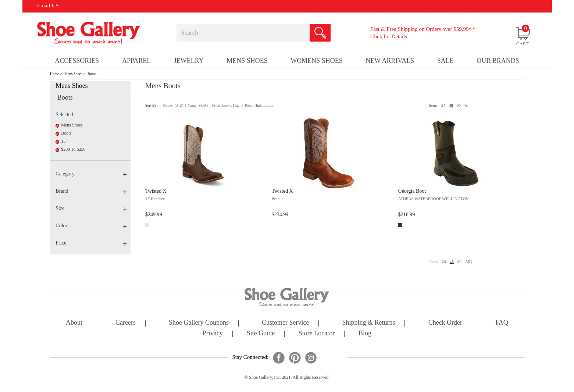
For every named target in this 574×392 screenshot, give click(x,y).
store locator (317, 334)
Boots (92, 74)
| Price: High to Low (258, 105)
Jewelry (189, 61)
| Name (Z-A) (196, 105)
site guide (261, 334)
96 (459, 105)
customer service (285, 323)
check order (445, 323)
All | (468, 105)
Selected (64, 115)
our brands (498, 61)
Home (54, 74)
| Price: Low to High (225, 105)
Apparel (136, 61)
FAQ (502, 323)
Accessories (77, 61)
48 (451, 105)
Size (91, 208)
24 (443, 105)
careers (126, 323)
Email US (48, 6)
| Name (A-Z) (172, 105)
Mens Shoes (73, 74)
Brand (91, 191)
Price (91, 243)
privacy (213, 334)
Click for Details (389, 36)
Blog (365, 334)
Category (91, 174)
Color (91, 226)
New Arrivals (390, 61)
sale (445, 61)
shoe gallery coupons (199, 323)
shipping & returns (369, 323)
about (74, 323)
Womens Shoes (317, 61)
